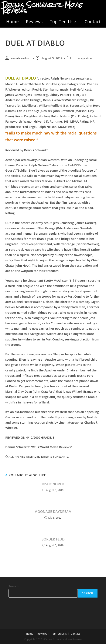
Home (12, 22)
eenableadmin (21, 58)
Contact (93, 22)
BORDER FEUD (53, 539)
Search (13, 586)
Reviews (34, 22)
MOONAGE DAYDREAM (53, 512)
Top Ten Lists (64, 22)
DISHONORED (53, 484)
